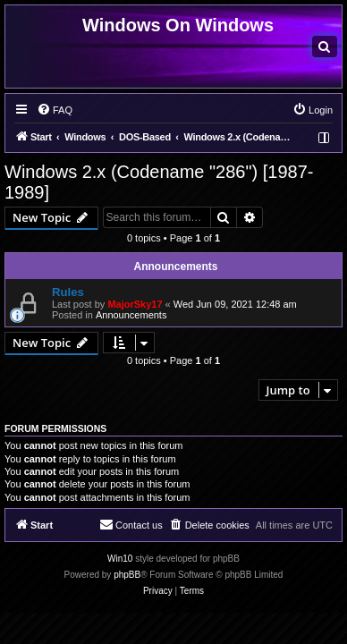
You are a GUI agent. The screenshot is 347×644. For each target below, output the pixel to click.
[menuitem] (325, 47)
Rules (68, 292)
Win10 (120, 559)
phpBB (127, 575)
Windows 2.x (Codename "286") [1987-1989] (159, 182)
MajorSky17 (135, 304)
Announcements (131, 315)
